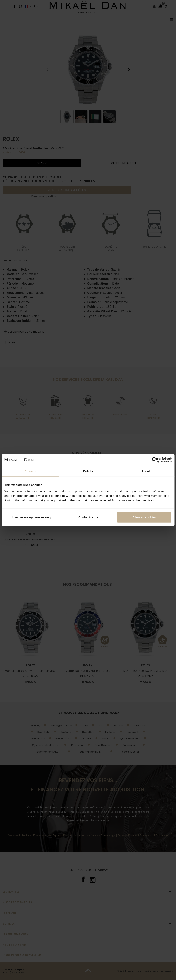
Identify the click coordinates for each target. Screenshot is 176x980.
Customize (88, 517)
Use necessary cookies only (32, 517)
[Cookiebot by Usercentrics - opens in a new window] (155, 460)
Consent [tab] (30, 471)
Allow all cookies (144, 517)
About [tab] (146, 471)
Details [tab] (88, 471)
